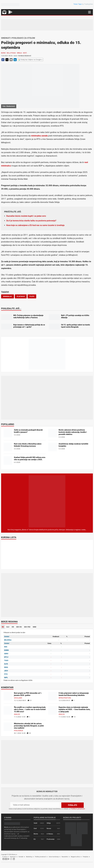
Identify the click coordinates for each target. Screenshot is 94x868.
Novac (49, 828)
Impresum (13, 857)
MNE (35, 627)
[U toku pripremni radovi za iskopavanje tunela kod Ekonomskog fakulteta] (53, 696)
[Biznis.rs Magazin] (47, 501)
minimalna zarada (39, 136)
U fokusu (50, 834)
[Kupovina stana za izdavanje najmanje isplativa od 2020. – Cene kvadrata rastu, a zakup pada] (53, 710)
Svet (35, 828)
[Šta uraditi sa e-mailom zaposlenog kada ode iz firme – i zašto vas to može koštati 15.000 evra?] (8, 710)
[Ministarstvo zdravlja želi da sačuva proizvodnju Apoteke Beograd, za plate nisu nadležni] (8, 727)
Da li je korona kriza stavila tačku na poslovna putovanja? (31, 221)
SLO (8, 627)
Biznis (3, 53)
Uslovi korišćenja (54, 857)
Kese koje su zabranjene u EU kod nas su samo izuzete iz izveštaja (35, 225)
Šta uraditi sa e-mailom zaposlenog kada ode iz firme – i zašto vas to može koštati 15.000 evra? (30, 709)
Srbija (19, 53)
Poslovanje (18, 731)
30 (29, 733)
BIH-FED (27, 627)
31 (30, 700)
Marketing (29, 857)
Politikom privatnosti (78, 809)
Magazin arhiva (75, 857)
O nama (5, 857)
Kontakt (21, 857)
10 (73, 717)
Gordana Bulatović (25, 56)
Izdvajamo (18, 698)
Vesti (25, 53)
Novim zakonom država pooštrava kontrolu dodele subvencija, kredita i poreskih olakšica (73, 432)
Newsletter (65, 857)
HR (13, 627)
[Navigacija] (89, 12)
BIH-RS (19, 627)
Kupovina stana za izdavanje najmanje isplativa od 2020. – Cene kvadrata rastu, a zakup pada (74, 709)
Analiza (17, 714)
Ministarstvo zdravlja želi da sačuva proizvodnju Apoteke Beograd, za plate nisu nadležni (29, 726)
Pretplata (85, 857)
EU (35, 839)
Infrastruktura (65, 698)
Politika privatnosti (40, 857)
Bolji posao (11, 53)
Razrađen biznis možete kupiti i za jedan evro (26, 216)
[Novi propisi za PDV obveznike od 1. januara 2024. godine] (8, 696)
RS (3, 627)
